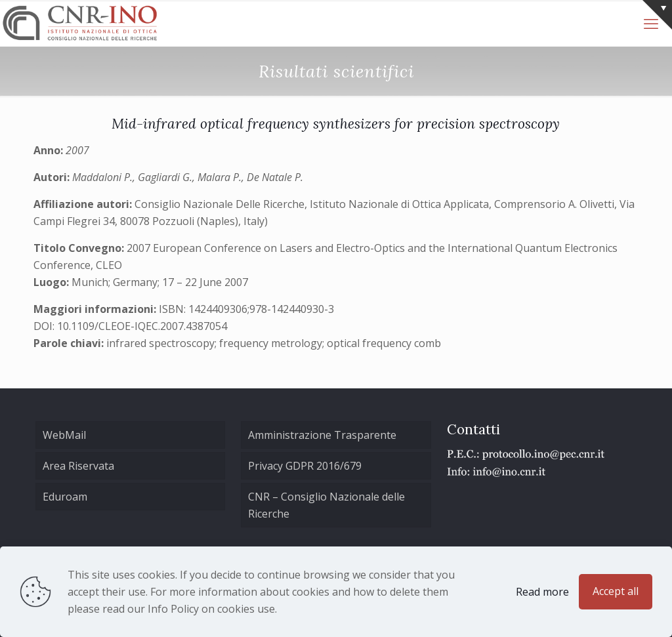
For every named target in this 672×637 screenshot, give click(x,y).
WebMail (64, 435)
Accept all (616, 591)
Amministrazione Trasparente (322, 435)
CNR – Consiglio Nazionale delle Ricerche (326, 505)
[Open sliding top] (657, 15)
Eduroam (65, 497)
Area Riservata (78, 466)
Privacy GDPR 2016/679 (305, 466)
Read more (542, 592)
